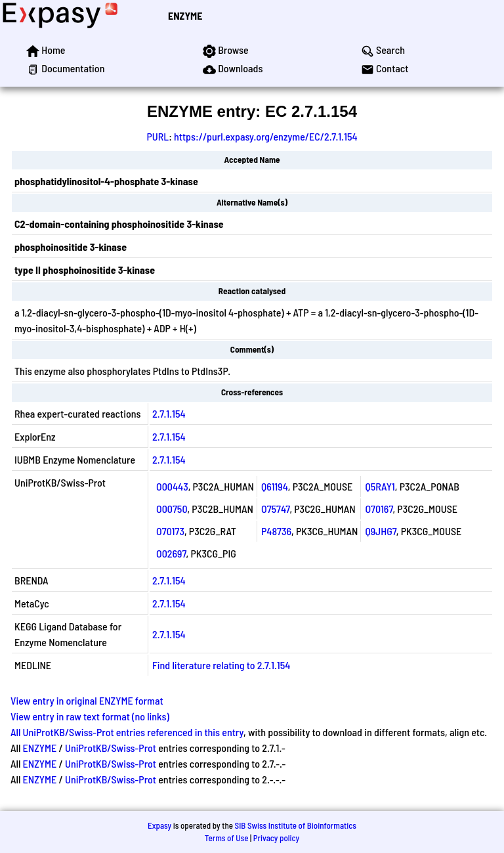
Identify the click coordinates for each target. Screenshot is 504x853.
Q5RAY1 (380, 486)
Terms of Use (227, 838)
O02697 (171, 553)
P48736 (276, 531)
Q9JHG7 (380, 531)
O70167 (379, 509)
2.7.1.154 (169, 413)
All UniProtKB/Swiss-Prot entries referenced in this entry (127, 732)
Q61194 (275, 486)
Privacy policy (276, 838)
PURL (157, 136)
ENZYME (185, 15)
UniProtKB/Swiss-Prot (111, 748)
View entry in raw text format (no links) (90, 716)
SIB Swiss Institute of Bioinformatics (296, 825)
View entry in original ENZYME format (87, 700)
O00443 (172, 486)
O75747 (275, 509)
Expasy (159, 825)
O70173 (170, 531)
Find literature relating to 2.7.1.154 (221, 665)
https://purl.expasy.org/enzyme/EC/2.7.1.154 (266, 136)
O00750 (172, 509)
